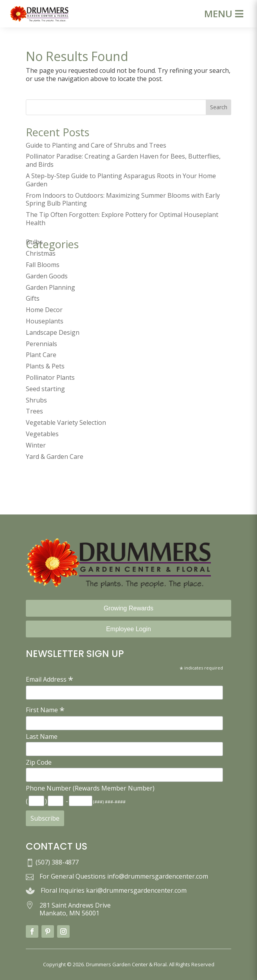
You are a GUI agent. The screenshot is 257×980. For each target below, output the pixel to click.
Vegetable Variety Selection (66, 422)
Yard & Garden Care (55, 457)
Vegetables (42, 434)
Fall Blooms (43, 265)
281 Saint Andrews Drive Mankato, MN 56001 (75, 909)
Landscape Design (53, 332)
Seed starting (45, 389)
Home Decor (44, 310)
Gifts (33, 298)
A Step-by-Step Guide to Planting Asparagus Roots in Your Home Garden (121, 180)
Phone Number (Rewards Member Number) (90, 788)
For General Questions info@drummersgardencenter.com (124, 876)
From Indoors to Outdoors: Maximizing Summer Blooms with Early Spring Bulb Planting (123, 199)
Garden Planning (50, 287)
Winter (36, 445)
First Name (45, 709)
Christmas (41, 253)
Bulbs (34, 242)
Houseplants (45, 321)
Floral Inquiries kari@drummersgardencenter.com (114, 890)
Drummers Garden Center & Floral (126, 964)
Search (219, 107)
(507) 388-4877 (57, 862)
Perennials (41, 344)
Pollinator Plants (50, 377)
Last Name (42, 736)
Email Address (49, 679)
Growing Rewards (128, 608)
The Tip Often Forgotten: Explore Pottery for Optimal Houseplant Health (122, 219)
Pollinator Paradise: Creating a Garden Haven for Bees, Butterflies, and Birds (123, 160)
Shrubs (36, 400)
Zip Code (39, 762)
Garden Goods (47, 276)
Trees (34, 411)
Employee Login (128, 629)
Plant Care (41, 355)
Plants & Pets (45, 366)
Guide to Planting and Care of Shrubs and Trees (96, 145)
